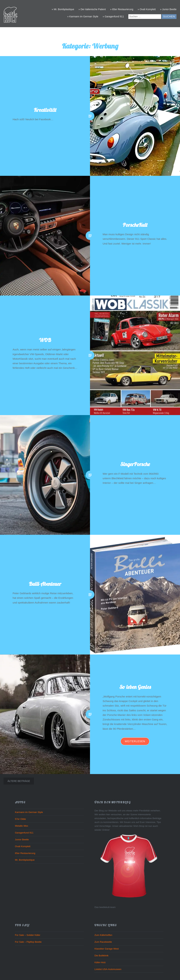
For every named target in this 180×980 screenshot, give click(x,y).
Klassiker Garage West (107, 949)
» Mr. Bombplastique (63, 9)
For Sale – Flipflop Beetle (28, 942)
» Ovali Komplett (147, 9)
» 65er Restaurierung (122, 9)
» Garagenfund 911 (113, 16)
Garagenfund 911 (24, 833)
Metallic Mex (22, 826)
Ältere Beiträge (19, 781)
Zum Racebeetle (103, 942)
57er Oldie (20, 819)
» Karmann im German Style (83, 16)
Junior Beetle (22, 840)
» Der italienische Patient (92, 9)
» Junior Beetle (168, 9)
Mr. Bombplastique (25, 860)
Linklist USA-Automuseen (108, 969)
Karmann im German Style (29, 812)
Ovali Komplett (23, 846)
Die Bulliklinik (101, 956)
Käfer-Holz (100, 962)
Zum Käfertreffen (103, 935)
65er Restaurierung (25, 853)
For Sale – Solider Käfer (28, 935)
